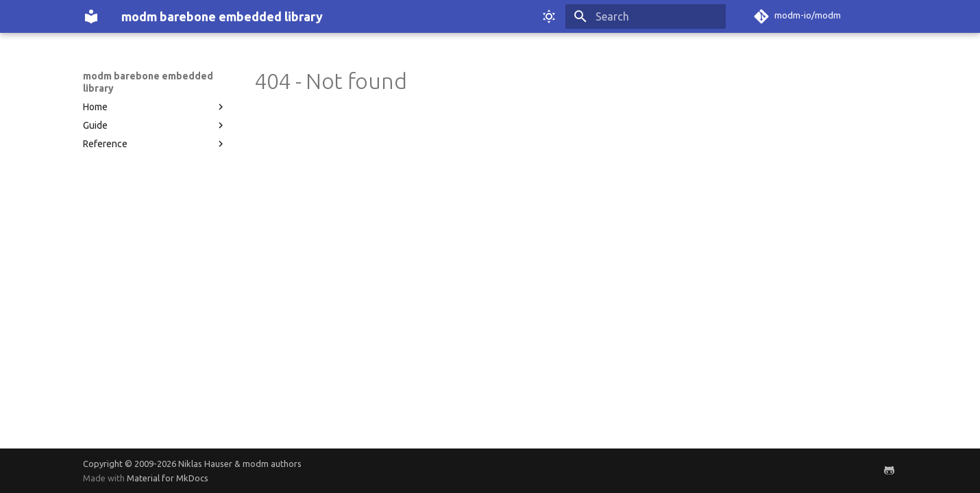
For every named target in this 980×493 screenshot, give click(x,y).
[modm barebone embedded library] (91, 16)
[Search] (646, 16)
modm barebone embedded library (148, 82)
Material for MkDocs (168, 478)
